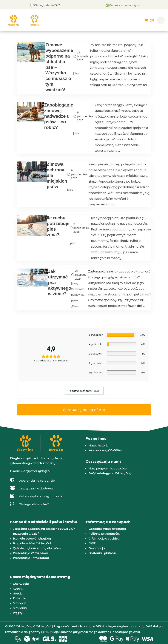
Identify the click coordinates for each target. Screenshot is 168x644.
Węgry (18, 613)
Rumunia (19, 598)
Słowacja (20, 603)
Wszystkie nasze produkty (107, 529)
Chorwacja (21, 584)
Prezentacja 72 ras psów (30, 553)
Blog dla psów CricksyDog (32, 539)
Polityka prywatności (104, 534)
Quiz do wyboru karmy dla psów (37, 548)
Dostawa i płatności (103, 553)
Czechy (18, 589)
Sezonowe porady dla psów (78, 295)
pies (76, 73)
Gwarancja (97, 548)
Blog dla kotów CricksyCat (32, 543)
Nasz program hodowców (108, 468)
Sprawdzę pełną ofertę (84, 409)
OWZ (92, 543)
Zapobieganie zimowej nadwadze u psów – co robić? (59, 116)
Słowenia (20, 608)
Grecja (18, 593)
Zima (75, 306)
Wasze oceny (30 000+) (105, 450)
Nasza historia (98, 445)
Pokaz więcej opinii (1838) (84, 391)
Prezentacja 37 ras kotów (31, 558)
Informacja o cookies (104, 539)
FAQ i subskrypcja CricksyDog (110, 473)
